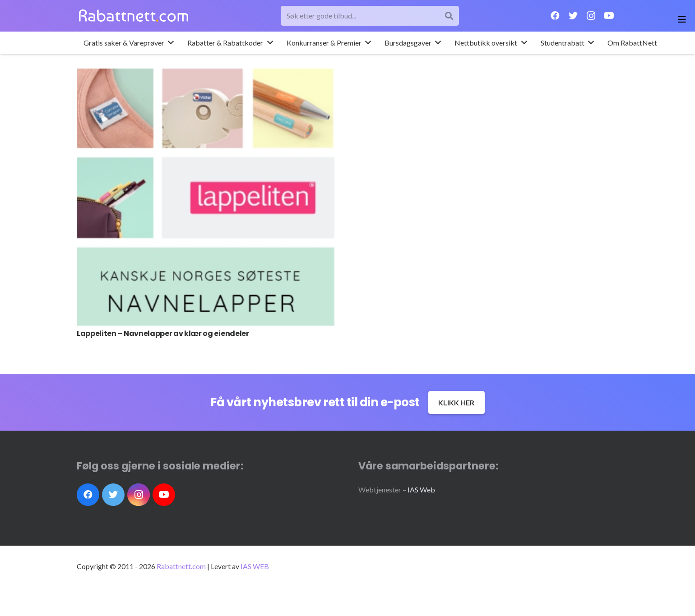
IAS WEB (255, 566)
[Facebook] (555, 16)
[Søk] (449, 16)
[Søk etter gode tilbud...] (370, 16)
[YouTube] (609, 16)
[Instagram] (591, 16)
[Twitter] (573, 16)
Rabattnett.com (181, 566)
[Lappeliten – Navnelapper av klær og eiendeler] (207, 197)
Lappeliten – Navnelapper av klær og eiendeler (163, 333)
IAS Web (421, 490)
